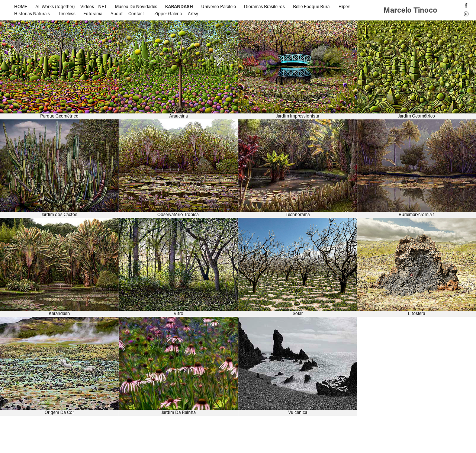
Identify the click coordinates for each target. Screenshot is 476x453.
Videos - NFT (94, 6)
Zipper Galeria (168, 13)
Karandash (179, 6)
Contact (136, 13)
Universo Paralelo (219, 6)
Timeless (67, 13)
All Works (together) (55, 6)
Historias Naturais (32, 13)
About (117, 13)
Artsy (193, 13)
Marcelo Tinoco (411, 10)
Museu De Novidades (136, 6)
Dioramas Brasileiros (264, 6)
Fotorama (93, 13)
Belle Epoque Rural (312, 6)
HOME (21, 6)
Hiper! (345, 6)
